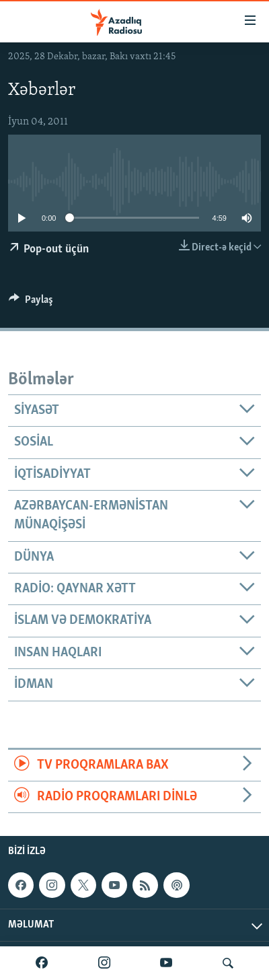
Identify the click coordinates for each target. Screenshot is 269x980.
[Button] (31, 303)
